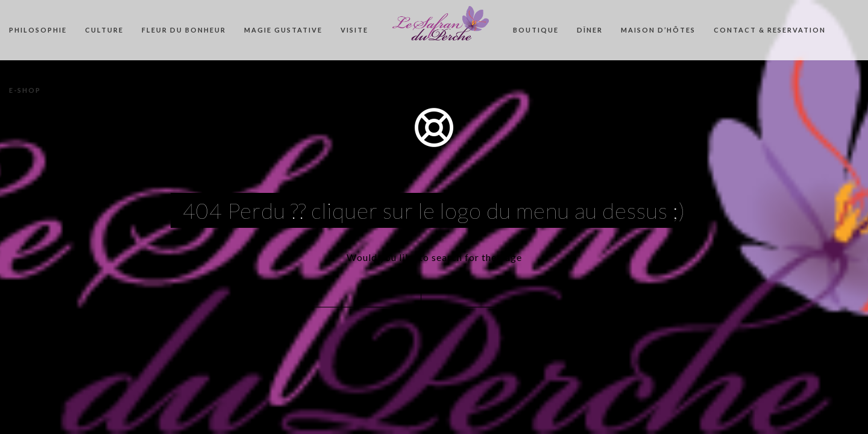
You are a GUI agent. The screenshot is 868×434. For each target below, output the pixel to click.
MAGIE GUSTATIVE (283, 30)
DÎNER (590, 30)
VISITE (354, 30)
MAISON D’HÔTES (658, 30)
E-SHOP (25, 90)
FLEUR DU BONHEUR (184, 30)
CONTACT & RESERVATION (770, 30)
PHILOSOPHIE (38, 30)
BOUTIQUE (536, 30)
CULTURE (104, 30)
